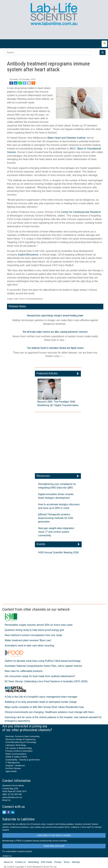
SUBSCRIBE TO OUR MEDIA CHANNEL (54, 835)
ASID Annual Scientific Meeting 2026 (58, 552)
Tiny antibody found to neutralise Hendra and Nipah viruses (55, 348)
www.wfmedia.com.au (12, 797)
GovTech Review (13, 768)
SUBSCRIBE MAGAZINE (54, 846)
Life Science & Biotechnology (19, 748)
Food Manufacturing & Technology (21, 742)
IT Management (13, 763)
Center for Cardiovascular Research (81, 212)
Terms (67, 862)
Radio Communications (16, 754)
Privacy (58, 862)
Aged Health (11, 771)
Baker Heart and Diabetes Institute (66, 138)
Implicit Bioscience (28, 255)
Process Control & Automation (19, 751)
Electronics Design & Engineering (20, 739)
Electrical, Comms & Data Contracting (22, 736)
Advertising (33, 862)
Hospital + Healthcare (15, 765)
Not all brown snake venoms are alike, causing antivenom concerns (55, 332)
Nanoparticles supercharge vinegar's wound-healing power (55, 316)
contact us (7, 856)
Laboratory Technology (16, 745)
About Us (8, 862)
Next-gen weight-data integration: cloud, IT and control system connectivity (56, 532)
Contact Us (20, 862)
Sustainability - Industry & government (23, 760)
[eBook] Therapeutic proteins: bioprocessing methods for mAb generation (56, 518)
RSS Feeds (47, 862)
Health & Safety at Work (16, 757)
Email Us (6, 800)
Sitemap (76, 862)
